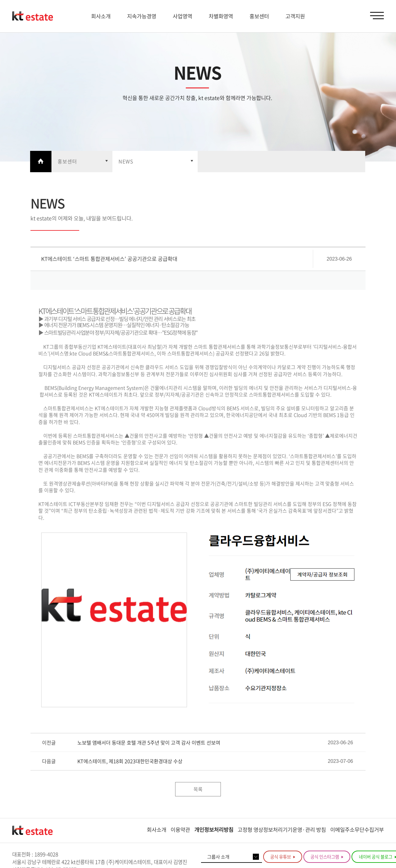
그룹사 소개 (218, 857)
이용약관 (180, 830)
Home (41, 162)
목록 (198, 789)
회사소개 (157, 830)
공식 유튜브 (283, 857)
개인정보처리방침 (214, 830)
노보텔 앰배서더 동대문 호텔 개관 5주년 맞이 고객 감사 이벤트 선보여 (149, 743)
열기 (82, 162)
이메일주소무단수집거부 (357, 830)
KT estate (33, 16)
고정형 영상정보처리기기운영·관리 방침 (282, 830)
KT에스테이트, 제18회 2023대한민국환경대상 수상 (130, 761)
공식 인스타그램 (327, 857)
